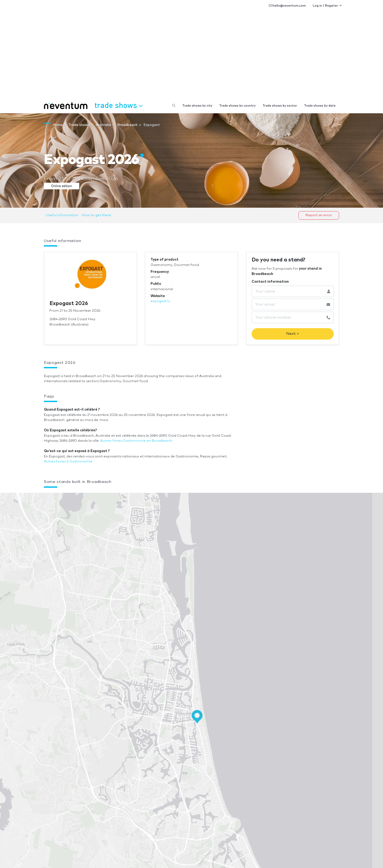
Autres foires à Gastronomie (68, 462)
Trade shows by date (320, 106)
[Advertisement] (191, 59)
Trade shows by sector (280, 106)
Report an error (319, 215)
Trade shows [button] (118, 105)
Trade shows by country (237, 106)
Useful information (62, 215)
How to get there (96, 215)
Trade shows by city (197, 106)
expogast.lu (160, 301)
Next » (293, 334)
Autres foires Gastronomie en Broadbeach (136, 441)
